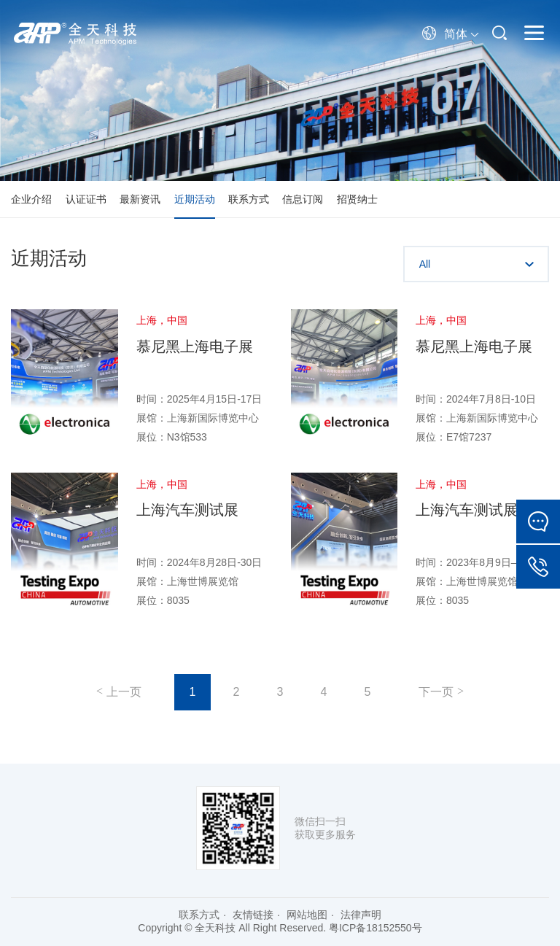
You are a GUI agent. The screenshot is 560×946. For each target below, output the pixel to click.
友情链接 (253, 915)
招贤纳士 (357, 199)
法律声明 (361, 915)
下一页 (436, 692)
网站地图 (307, 915)
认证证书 (86, 199)
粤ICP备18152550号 (376, 928)
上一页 (124, 692)
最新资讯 (140, 199)
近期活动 (195, 199)
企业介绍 (31, 199)
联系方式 (249, 199)
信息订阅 (303, 199)
